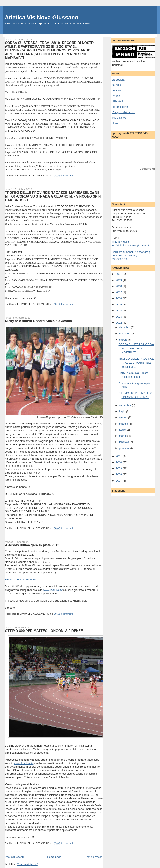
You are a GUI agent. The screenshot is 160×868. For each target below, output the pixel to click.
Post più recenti (14, 857)
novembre (126, 333)
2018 (119, 286)
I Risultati (117, 101)
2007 (119, 481)
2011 (119, 456)
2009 (119, 468)
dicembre (125, 327)
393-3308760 (120, 259)
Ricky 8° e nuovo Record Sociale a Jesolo (39, 321)
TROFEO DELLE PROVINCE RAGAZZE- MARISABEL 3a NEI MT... (136, 363)
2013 (119, 317)
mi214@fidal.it (120, 242)
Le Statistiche (120, 107)
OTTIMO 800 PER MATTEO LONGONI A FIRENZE (44, 631)
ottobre (124, 340)
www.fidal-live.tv (53, 590)
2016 (119, 298)
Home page (54, 857)
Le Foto (116, 91)
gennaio (124, 448)
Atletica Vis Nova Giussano (42, 17)
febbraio (124, 442)
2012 (119, 323)
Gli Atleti (117, 85)
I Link (115, 123)
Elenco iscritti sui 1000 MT (21, 580)
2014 (119, 311)
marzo (123, 436)
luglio (123, 411)
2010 (119, 462)
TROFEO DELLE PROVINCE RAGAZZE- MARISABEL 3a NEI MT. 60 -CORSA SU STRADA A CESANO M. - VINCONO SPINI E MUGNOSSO (53, 196)
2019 (119, 280)
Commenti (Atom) (28, 864)
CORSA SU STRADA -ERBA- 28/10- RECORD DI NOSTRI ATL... (136, 348)
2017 (119, 292)
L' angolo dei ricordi (123, 112)
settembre (126, 405)
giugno (124, 417)
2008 (119, 474)
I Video (116, 96)
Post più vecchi (94, 857)
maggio (124, 424)
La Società (118, 80)
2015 (119, 305)
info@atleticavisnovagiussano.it (131, 245)
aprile (123, 430)
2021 (119, 274)
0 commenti (67, 176)
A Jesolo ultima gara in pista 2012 (32, 545)
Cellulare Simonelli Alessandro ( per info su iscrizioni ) (131, 254)
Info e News (119, 118)
